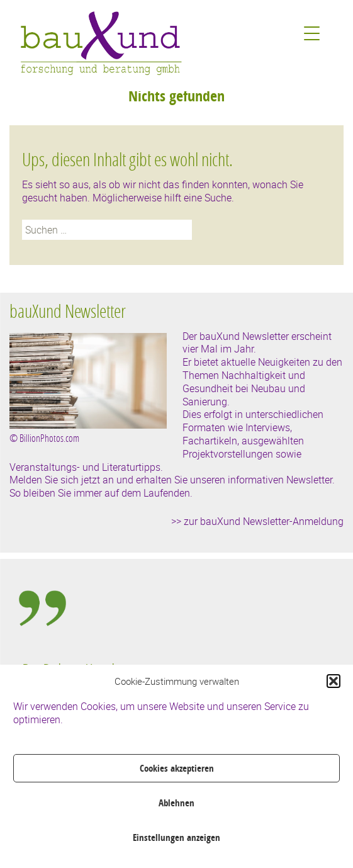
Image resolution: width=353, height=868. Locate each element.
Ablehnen (176, 803)
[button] (333, 681)
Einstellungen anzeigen (176, 837)
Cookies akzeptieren (177, 768)
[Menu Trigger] (312, 33)
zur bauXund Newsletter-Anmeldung (264, 521)
